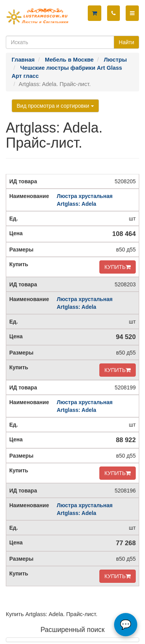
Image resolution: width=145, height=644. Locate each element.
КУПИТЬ (118, 267)
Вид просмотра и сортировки (55, 106)
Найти (126, 42)
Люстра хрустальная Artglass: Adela (85, 200)
